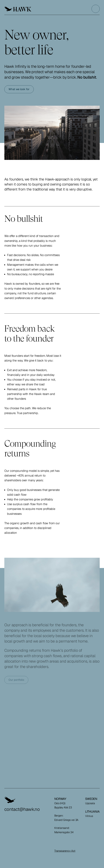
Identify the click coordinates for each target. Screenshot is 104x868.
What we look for (19, 89)
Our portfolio (16, 680)
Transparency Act (65, 851)
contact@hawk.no (22, 809)
